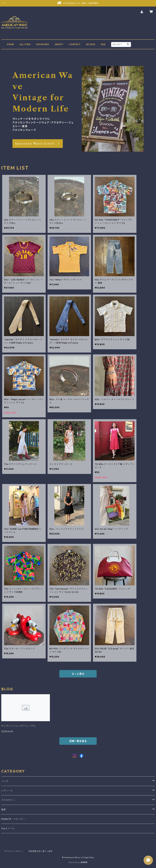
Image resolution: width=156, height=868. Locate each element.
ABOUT (59, 44)
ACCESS (91, 44)
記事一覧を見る (78, 741)
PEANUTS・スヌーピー (13, 819)
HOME (10, 44)
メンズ (5, 781)
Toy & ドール (8, 828)
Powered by (78, 862)
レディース (7, 791)
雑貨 (4, 810)
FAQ (103, 44)
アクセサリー (8, 800)
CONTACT (75, 44)
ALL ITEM (25, 44)
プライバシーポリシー (14, 851)
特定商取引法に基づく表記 (41, 851)
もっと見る (78, 674)
